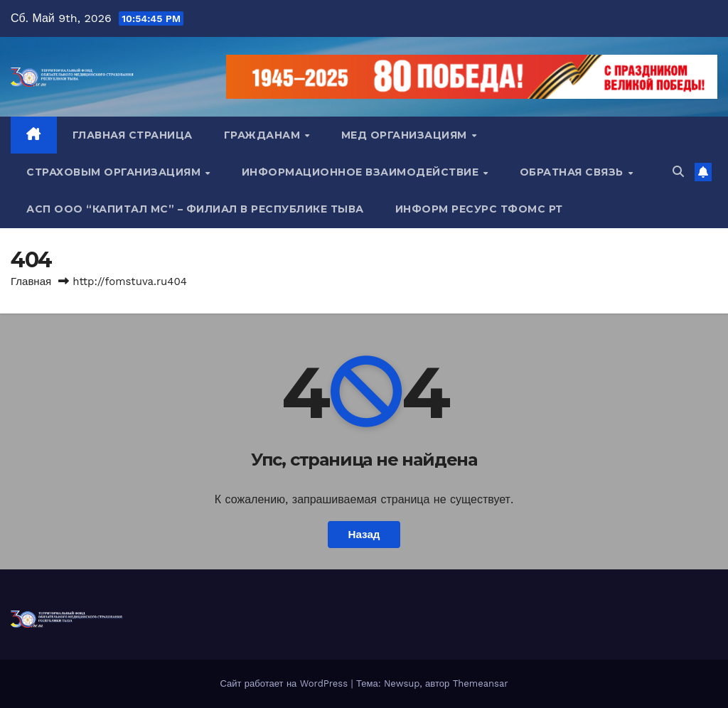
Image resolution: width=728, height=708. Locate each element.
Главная (31, 281)
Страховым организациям (115, 172)
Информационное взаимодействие (362, 172)
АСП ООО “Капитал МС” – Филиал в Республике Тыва (195, 209)
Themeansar (481, 683)
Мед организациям (406, 135)
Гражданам (264, 135)
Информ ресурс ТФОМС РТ (479, 209)
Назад (364, 535)
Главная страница (133, 135)
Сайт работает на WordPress (285, 683)
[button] (678, 172)
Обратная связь (573, 172)
